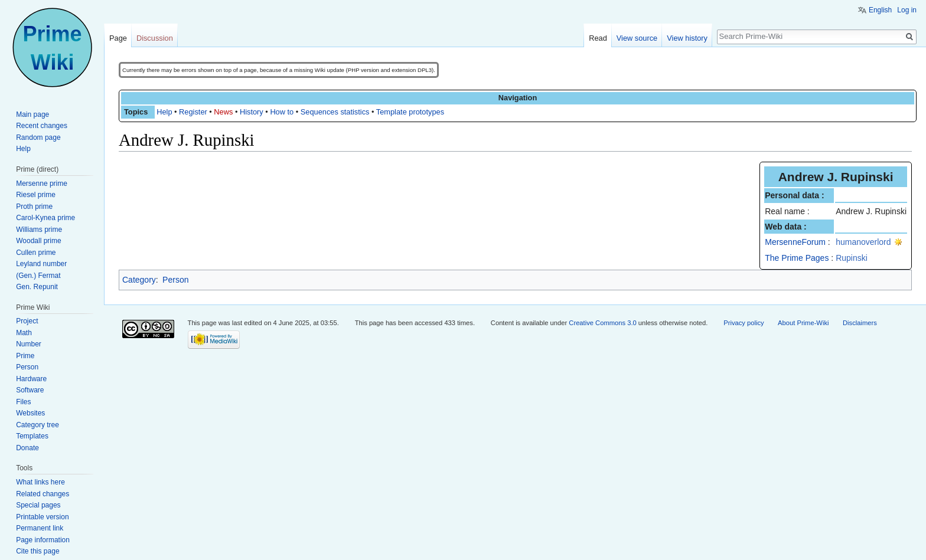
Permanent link (40, 528)
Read (598, 38)
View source (637, 38)
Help (164, 112)
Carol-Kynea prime (45, 218)
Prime (25, 356)
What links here (40, 482)
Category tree (38, 425)
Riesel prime (36, 195)
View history (687, 38)
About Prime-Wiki (803, 323)
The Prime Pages (797, 258)
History (252, 112)
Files (23, 402)
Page (118, 38)
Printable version (42, 517)
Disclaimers (860, 323)
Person (175, 280)
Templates (32, 436)
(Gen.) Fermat (38, 276)
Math (24, 333)
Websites (30, 413)
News (223, 112)
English (880, 10)
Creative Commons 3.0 (602, 323)
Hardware (31, 379)
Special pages (38, 505)
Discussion (155, 38)
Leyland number (41, 264)
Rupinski (852, 258)
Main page (32, 114)
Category (139, 280)
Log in (907, 10)
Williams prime (39, 230)
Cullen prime (36, 253)
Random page (38, 137)
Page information (43, 540)
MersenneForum (795, 242)
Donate (27, 448)
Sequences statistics (335, 112)
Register (193, 112)
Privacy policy (744, 323)
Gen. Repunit (37, 287)
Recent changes (42, 126)
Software (30, 390)
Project (27, 321)
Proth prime (34, 207)
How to (282, 112)
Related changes (43, 494)
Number (29, 344)
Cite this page (38, 551)
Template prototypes (410, 112)
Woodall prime (38, 241)
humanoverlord (863, 242)
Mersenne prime (42, 184)
